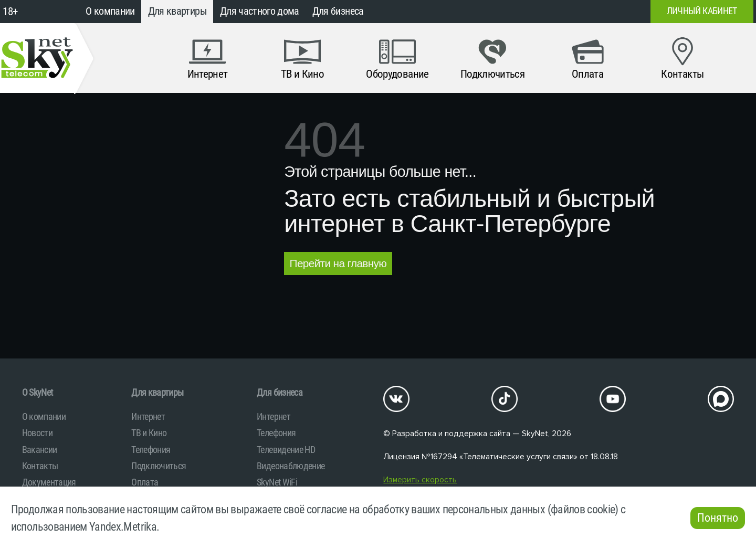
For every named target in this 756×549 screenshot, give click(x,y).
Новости (37, 433)
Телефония (151, 450)
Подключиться (159, 466)
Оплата (145, 482)
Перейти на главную (338, 263)
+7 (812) (558, 12)
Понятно (718, 518)
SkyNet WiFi (277, 482)
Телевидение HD (286, 450)
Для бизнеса (338, 11)
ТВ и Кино (149, 433)
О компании (110, 11)
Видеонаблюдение (291, 466)
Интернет (148, 416)
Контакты (40, 466)
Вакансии (40, 450)
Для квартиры (177, 11)
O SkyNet (38, 392)
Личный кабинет (702, 11)
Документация (49, 482)
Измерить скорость (420, 480)
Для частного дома (260, 11)
